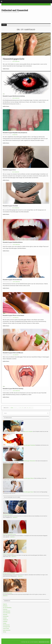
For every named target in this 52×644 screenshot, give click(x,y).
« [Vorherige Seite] (15, 408)
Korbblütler (5, 622)
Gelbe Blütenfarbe (7, 611)
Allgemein (5, 604)
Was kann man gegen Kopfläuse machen (9, 534)
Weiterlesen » (15, 517)
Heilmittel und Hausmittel (15, 10)
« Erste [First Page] (12, 408)
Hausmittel (5, 615)
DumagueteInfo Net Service (44, 642)
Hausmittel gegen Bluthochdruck (8, 554)
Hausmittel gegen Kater (9, 170)
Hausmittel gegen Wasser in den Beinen (13, 315)
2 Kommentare (15, 135)
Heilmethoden (6, 616)
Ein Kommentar (16, 318)
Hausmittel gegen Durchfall (10, 206)
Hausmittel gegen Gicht (14, 59)
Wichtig (5, 632)
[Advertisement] (26, 17)
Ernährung (5, 609)
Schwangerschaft (6, 627)
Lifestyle (5, 623)
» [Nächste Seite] (32, 408)
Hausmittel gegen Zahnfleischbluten (13, 242)
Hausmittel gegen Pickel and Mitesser (13, 353)
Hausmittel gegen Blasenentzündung (9, 573)
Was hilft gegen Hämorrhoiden (8, 515)
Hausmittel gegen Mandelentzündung (13, 388)
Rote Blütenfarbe (6, 625)
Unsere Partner (6, 628)
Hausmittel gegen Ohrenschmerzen (12, 279)
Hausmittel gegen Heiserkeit (8, 593)
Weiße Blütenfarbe (7, 630)
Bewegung (5, 606)
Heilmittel (5, 618)
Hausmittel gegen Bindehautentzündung (14, 96)
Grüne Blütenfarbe (7, 613)
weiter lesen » (6, 69)
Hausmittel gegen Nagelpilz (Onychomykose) (15, 132)
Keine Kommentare (16, 61)
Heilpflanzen (5, 620)
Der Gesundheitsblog (7, 608)
